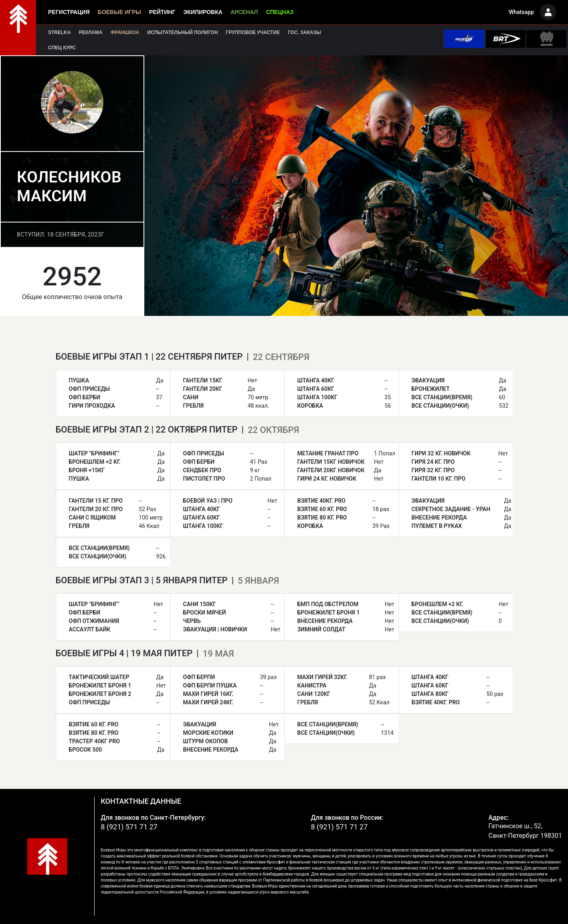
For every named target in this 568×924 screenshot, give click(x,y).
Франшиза (125, 32)
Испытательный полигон (182, 32)
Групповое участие (253, 32)
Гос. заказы (304, 32)
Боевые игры (119, 12)
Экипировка (203, 12)
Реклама (91, 32)
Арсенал (244, 12)
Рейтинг (162, 12)
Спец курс (62, 48)
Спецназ (280, 12)
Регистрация (69, 12)
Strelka (60, 32)
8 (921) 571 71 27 (129, 827)
